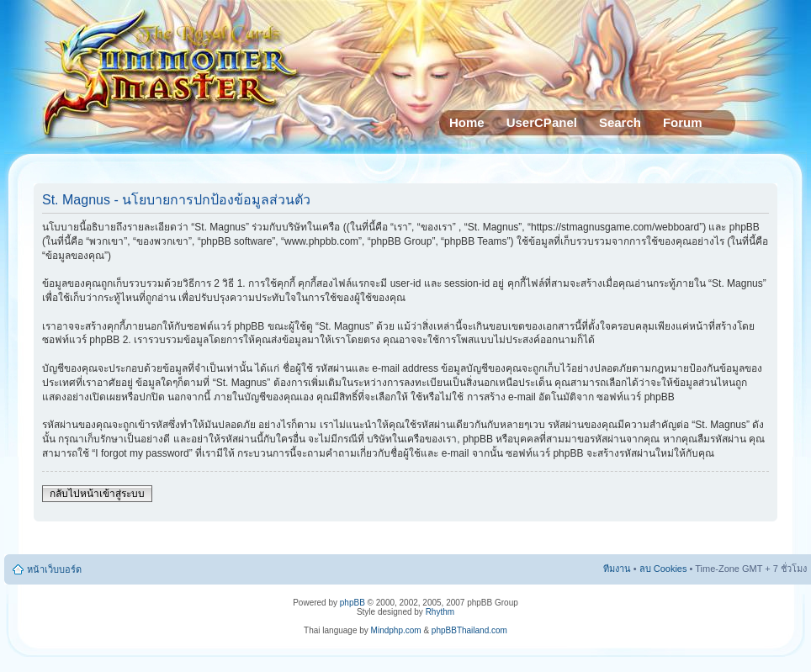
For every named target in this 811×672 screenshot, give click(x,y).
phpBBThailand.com (469, 630)
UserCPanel (542, 122)
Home (467, 122)
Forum (683, 122)
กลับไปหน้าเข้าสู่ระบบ (97, 494)
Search (620, 122)
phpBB (352, 603)
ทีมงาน (617, 569)
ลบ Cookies (663, 569)
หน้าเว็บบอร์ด (54, 569)
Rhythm (440, 612)
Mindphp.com (396, 630)
